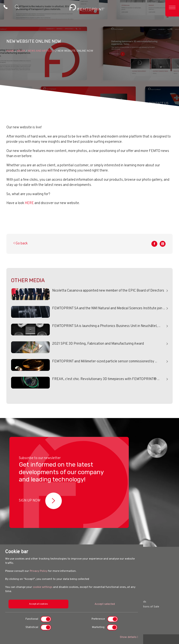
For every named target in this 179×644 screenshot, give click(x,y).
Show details (129, 637)
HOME (10, 51)
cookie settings (43, 587)
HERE (29, 203)
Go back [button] (21, 244)
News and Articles (41, 51)
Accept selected (105, 604)
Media (21, 51)
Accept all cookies (38, 604)
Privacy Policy (39, 571)
